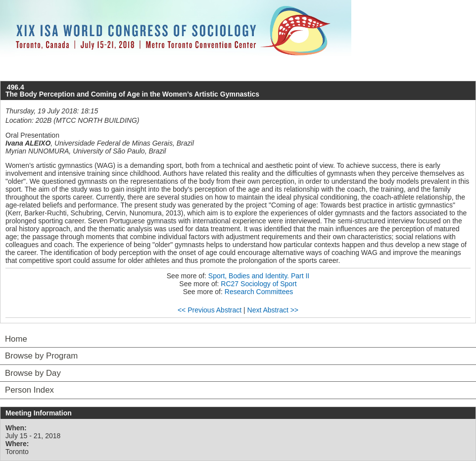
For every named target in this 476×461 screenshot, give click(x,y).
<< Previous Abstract (210, 310)
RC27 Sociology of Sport (259, 284)
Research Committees (259, 292)
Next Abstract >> (273, 310)
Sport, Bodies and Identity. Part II (259, 276)
